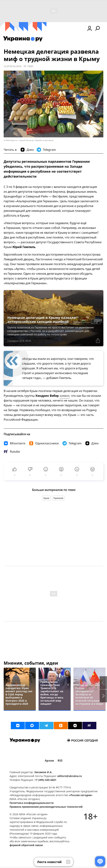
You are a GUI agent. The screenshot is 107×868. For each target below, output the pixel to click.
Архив (49, 761)
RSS (60, 761)
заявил (64, 396)
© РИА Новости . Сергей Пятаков (19, 140)
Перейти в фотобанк (44, 140)
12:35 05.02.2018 (12, 66)
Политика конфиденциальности (32, 803)
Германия (58, 498)
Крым (46, 498)
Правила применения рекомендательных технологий (46, 807)
